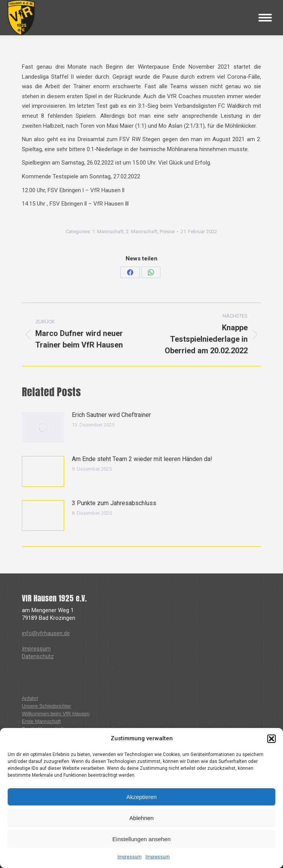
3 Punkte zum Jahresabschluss (114, 503)
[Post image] (43, 427)
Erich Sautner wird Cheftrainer (111, 415)
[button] (271, 739)
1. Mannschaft (108, 231)
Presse (167, 231)
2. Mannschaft (142, 231)
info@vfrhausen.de (46, 633)
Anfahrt (30, 698)
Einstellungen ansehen (142, 839)
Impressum (130, 857)
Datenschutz (38, 656)
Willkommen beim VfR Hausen (56, 714)
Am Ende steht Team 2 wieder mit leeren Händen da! (142, 459)
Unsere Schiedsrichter (46, 706)
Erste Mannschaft (41, 721)
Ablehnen (141, 818)
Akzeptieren (141, 797)
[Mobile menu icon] (265, 18)
